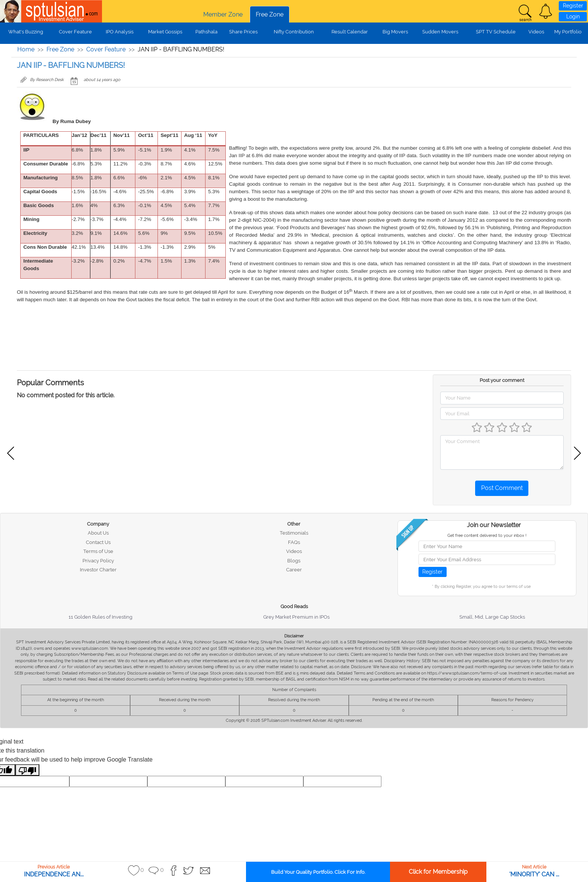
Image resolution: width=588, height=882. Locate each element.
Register (573, 6)
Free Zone (270, 14)
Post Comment (502, 488)
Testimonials (294, 533)
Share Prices (243, 32)
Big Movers (395, 32)
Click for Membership (438, 872)
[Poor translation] (27, 770)
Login (573, 17)
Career (294, 570)
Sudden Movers (440, 32)
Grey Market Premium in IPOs (296, 617)
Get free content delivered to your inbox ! (487, 536)
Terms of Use (98, 551)
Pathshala (206, 32)
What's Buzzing (26, 32)
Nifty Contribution (294, 32)
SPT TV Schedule (496, 32)
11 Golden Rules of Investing (100, 617)
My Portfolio (568, 32)
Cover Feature (75, 32)
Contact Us (98, 542)
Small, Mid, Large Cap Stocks (492, 617)
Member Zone (223, 14)
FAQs (294, 542)
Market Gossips (165, 32)
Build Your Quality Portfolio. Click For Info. (318, 872)
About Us (98, 533)
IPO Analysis (120, 32)
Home (26, 49)
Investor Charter (98, 570)
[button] (546, 11)
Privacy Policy (98, 561)
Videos (536, 32)
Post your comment (502, 380)
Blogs (294, 561)
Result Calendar (350, 32)
